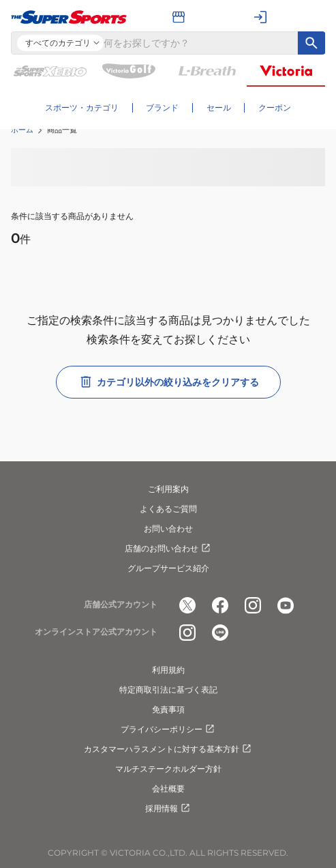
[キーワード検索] (311, 43)
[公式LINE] (220, 633)
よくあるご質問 (168, 509)
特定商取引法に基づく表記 (168, 690)
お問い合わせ (168, 529)
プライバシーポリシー (168, 729)
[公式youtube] (286, 605)
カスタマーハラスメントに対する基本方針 (168, 749)
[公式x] (187, 605)
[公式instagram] (253, 605)
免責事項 (168, 709)
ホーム (22, 130)
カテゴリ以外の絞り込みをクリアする (168, 382)
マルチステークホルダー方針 (168, 769)
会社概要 (168, 789)
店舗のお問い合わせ (168, 549)
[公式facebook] (220, 605)
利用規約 (168, 670)
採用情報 (168, 809)
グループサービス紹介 (168, 568)
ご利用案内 (168, 489)
